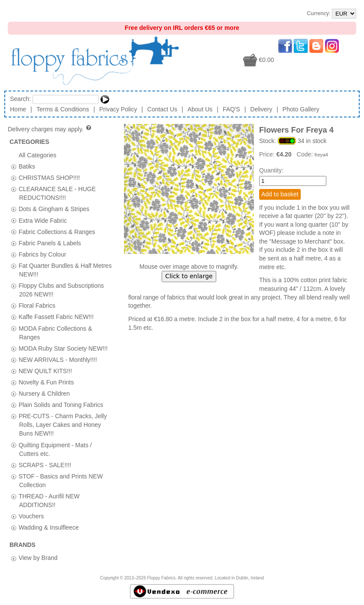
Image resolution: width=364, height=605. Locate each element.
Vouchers (31, 516)
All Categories (37, 155)
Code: (306, 154)
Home (18, 109)
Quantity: (271, 170)
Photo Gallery (301, 109)
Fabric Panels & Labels (50, 243)
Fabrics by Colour (42, 254)
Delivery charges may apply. (50, 129)
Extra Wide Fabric (43, 220)
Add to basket (280, 194)
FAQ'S (231, 109)
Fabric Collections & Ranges (57, 231)
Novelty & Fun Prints (46, 382)
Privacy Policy (118, 109)
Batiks (27, 166)
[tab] (14, 167)
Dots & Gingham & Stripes (54, 209)
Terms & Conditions (63, 109)
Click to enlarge (189, 276)
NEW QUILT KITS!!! (45, 371)
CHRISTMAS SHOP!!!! (49, 178)
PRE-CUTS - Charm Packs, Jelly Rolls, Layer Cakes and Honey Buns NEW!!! (63, 425)
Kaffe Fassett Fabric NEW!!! (56, 317)
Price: (268, 154)
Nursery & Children (44, 394)
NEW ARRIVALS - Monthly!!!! (58, 359)
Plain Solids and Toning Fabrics (61, 405)
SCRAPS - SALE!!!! (45, 465)
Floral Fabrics (37, 306)
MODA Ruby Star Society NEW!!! (63, 348)
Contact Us (162, 109)
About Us (200, 109)
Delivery (262, 109)
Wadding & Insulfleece (49, 527)
